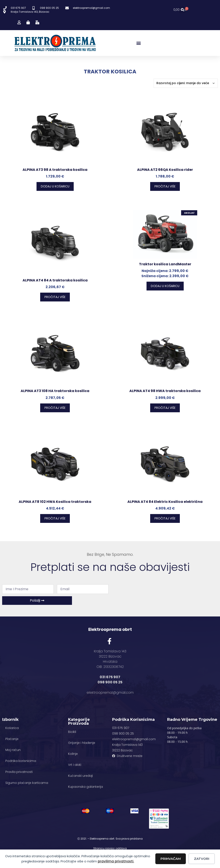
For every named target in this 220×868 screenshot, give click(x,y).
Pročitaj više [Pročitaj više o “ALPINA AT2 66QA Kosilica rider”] (165, 186)
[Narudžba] (186, 83)
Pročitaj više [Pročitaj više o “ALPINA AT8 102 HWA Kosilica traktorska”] (55, 518)
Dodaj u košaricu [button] (55, 186)
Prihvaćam (171, 859)
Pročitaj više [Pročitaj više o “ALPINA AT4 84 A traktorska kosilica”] (55, 297)
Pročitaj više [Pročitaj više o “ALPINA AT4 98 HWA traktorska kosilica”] (165, 408)
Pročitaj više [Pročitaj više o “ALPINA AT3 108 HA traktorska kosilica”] (55, 408)
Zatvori (202, 859)
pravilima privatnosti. (116, 861)
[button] (183, 10)
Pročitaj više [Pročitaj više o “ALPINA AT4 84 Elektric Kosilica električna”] (165, 518)
